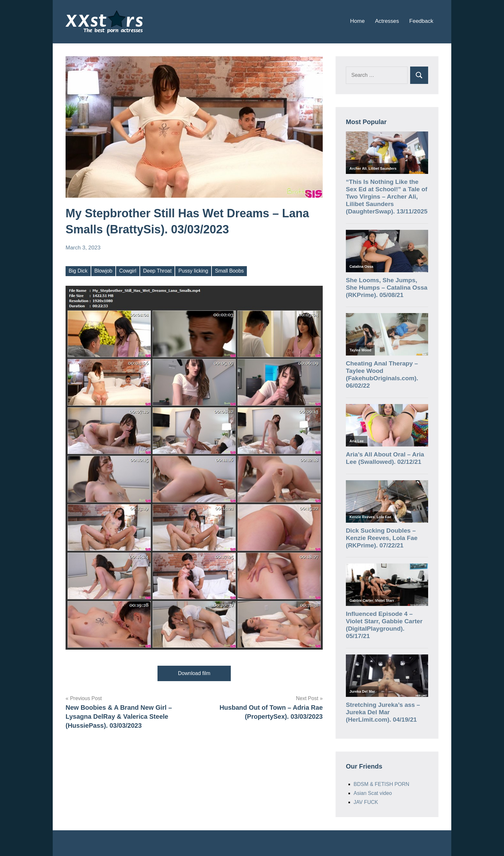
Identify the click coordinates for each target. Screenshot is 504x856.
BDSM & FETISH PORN (381, 784)
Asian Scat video (373, 793)
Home (357, 21)
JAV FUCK (366, 802)
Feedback (421, 21)
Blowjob (103, 271)
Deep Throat (157, 271)
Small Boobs (230, 271)
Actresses (387, 21)
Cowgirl (128, 271)
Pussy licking (193, 271)
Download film (194, 673)
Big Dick (78, 271)
